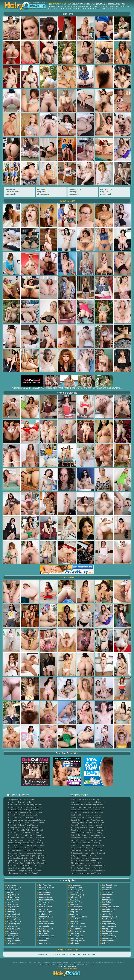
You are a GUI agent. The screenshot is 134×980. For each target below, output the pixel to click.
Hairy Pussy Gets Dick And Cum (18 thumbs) (25, 805)
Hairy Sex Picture (45, 907)
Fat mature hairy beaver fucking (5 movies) (87, 805)
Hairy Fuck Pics (76, 902)
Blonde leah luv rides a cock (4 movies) (86, 810)
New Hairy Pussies (14, 914)
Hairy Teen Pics (108, 941)
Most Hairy (43, 890)
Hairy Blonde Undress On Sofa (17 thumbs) (24, 866)
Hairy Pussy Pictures (110, 931)
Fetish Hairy (75, 900)
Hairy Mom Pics (75, 189)
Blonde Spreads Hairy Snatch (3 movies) (86, 817)
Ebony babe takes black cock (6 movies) (86, 863)
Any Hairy (41, 189)
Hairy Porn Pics (45, 892)
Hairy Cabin (106, 902)
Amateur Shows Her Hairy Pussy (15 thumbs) (25, 807)
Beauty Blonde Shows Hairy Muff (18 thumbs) (25, 812)
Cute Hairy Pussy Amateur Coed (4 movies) (87, 822)
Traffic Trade (62, 967)
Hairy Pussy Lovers (109, 885)
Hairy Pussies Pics (46, 921)
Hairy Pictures (107, 933)
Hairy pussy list (76, 897)
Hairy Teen (106, 943)
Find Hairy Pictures (78, 931)
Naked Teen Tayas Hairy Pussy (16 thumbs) (24, 840)
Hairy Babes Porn (108, 909)
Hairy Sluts (74, 943)
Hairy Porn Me (107, 895)
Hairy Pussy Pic (43, 192)
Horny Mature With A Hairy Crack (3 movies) (88, 871)
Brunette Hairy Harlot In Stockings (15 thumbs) (26, 838)
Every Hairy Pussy (77, 895)
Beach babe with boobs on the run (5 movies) (88, 838)
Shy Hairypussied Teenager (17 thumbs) (23, 873)
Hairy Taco (43, 919)
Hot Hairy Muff (106, 194)
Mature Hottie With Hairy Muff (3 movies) (87, 873)
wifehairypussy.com (15, 938)
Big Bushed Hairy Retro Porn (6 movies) (86, 815)
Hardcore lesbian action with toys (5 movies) (88, 845)
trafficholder (72, 967)
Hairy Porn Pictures (46, 900)
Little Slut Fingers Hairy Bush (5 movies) (86, 833)
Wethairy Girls (13, 936)
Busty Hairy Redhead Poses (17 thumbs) (23, 825)
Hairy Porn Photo (77, 938)
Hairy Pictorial (107, 900)
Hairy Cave (74, 912)
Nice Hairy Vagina (45, 912)
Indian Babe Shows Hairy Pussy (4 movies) (87, 820)
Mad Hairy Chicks (77, 936)
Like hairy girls (44, 914)
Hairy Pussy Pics (14, 929)
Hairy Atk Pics (11, 194)
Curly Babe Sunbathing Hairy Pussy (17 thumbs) (26, 830)
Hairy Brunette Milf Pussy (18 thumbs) (23, 817)
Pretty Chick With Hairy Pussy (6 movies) (87, 858)
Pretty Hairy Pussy (109, 924)
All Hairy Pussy (43, 194)
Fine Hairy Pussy (14, 919)
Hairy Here (106, 897)
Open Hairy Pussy (109, 919)
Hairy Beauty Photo (109, 916)
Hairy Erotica (107, 890)
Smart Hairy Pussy (109, 926)
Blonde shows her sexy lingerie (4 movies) (87, 830)
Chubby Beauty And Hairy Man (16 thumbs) (25, 828)
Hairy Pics (74, 904)
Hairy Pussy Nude (109, 912)
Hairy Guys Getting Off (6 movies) (84, 855)
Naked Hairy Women (78, 926)
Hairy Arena (10, 189)
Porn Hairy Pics (108, 887)
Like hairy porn (76, 907)
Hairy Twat (43, 941)
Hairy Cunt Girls (108, 921)
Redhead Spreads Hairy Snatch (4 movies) (87, 840)
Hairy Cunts (43, 933)
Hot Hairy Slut (44, 926)
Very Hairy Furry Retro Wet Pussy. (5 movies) (88, 828)
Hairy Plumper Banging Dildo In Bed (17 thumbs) (27, 863)
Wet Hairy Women (14, 921)
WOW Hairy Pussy (46, 929)
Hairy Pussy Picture (46, 924)
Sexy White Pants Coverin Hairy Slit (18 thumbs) (26, 822)
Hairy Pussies (74, 194)
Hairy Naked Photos (46, 936)
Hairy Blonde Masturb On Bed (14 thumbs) (24, 833)
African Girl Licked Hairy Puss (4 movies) (87, 812)
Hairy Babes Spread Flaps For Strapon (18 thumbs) (27, 820)
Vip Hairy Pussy (13, 931)
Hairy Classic (12, 926)
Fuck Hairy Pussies (78, 924)
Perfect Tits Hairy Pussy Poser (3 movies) (86, 868)
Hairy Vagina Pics (14, 941)
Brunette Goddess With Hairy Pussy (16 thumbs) (26, 850)
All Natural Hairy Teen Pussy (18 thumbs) (24, 810)
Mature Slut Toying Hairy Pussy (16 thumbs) (25, 871)
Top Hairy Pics (107, 892)
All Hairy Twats (107, 929)
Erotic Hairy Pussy (109, 936)
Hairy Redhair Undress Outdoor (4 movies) (87, 835)
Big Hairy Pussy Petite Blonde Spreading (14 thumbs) (28, 855)
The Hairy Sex (44, 902)
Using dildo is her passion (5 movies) (85, 800)
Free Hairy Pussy (77, 892)
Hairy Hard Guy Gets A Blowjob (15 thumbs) (25, 835)
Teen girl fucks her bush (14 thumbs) (22, 800)
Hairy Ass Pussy (108, 904)
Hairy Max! (74, 921)
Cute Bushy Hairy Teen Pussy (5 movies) (86, 850)
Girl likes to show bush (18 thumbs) (21, 802)
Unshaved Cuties (45, 897)
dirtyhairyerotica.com (78, 916)
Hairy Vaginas (74, 192)
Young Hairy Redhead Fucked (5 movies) (86, 825)
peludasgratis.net (77, 929)
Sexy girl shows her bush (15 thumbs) (22, 868)
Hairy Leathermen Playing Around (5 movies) (88, 802)
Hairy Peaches (44, 895)
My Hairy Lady (13, 933)
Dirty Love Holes (45, 904)
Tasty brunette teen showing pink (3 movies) (87, 848)
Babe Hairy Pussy (45, 943)
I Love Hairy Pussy (14, 924)
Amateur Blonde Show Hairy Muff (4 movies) (88, 866)
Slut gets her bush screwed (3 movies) (85, 861)
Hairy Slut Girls (44, 931)
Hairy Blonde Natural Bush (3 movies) (85, 843)
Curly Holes (75, 933)
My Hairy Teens (108, 914)
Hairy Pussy (43, 909)
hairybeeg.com (76, 885)
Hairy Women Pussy (46, 887)
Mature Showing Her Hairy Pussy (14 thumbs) (25, 843)
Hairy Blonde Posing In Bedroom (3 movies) (88, 807)
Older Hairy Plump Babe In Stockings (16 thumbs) (27, 845)
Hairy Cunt (104, 192)
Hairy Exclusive (76, 887)
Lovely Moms (75, 914)
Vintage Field (44, 938)
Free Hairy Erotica (13, 192)
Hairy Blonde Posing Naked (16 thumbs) (23, 815)
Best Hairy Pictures (78, 941)
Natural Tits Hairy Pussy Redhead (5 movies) (88, 853)
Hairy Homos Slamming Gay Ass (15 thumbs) (25, 853)
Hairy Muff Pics (106, 189)
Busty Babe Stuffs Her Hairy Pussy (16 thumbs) (26, 858)
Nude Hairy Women (46, 916)
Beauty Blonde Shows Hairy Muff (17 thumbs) (25, 848)
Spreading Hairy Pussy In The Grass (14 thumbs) (26, 861)
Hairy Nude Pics (45, 885)
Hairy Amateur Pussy (15, 943)
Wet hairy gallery (77, 890)
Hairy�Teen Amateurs (110, 907)
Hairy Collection (76, 919)
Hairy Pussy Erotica (109, 938)
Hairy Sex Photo (13, 916)
